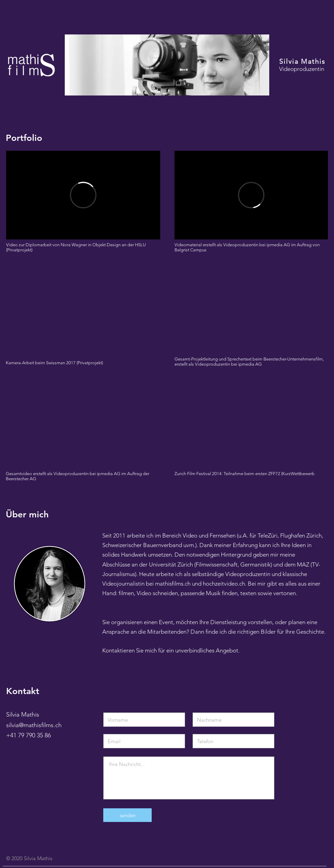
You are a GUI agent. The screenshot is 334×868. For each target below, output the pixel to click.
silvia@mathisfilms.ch (34, 725)
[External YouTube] (83, 309)
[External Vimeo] (83, 195)
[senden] (127, 815)
